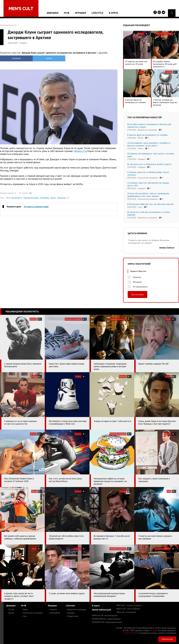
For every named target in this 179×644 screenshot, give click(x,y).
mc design (154, 630)
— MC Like (10, 609)
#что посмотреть (14, 198)
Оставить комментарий (36, 207)
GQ (30, 193)
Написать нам (167, 639)
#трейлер (45, 198)
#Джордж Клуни (31, 198)
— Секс (24, 616)
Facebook (15, 58)
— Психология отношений (32, 613)
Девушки (53, 13)
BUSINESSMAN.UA (106, 619)
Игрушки (80, 13)
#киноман (62, 198)
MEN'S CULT (128, 609)
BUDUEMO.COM (107, 622)
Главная (3, 25)
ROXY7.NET (129, 605)
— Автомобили (54, 613)
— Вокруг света (72, 616)
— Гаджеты (53, 609)
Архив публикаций (102, 610)
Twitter (44, 58)
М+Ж (67, 13)
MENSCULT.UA (105, 616)
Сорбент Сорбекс (130, 633)
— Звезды (10, 613)
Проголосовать (137, 294)
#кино (53, 198)
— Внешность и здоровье (76, 609)
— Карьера (70, 613)
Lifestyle (97, 13)
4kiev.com (126, 612)
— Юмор (25, 609)
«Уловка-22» (80, 151)
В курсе (113, 13)
